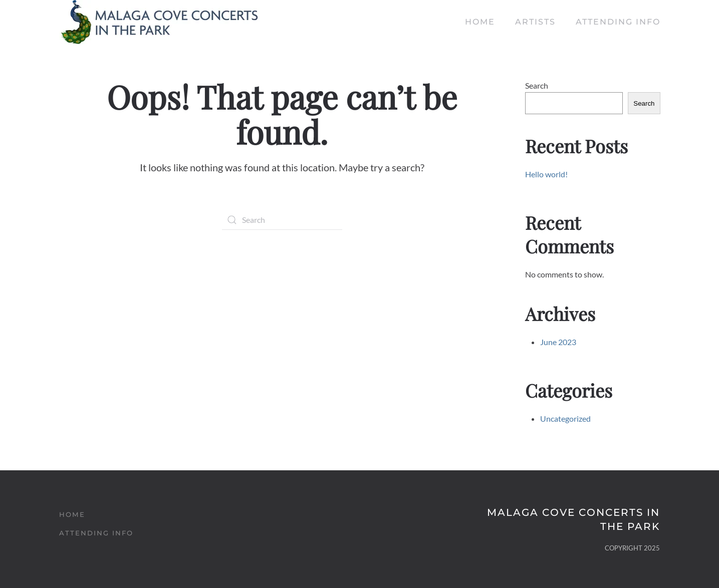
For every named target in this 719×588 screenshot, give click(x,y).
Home (480, 22)
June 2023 (558, 342)
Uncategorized (565, 418)
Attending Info (618, 22)
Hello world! (546, 174)
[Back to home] (159, 22)
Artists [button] (535, 22)
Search (537, 85)
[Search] (282, 220)
